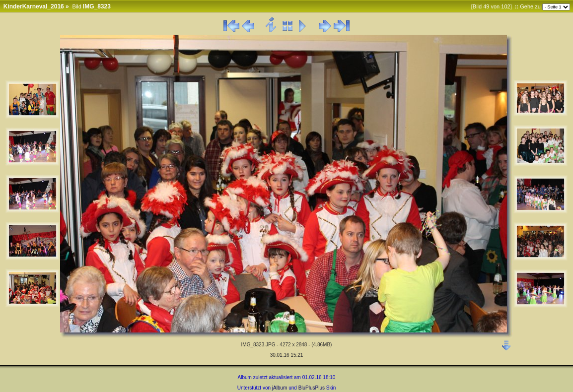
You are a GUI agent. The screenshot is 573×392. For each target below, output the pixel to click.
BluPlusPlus (312, 388)
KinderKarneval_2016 (34, 6)
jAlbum (280, 388)
